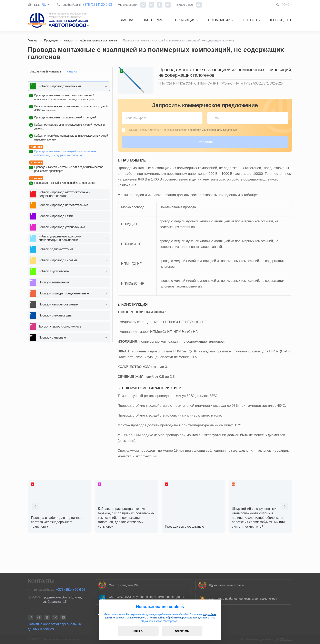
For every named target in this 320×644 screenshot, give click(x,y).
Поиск (284, 5)
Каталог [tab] (72, 71)
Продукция (185, 20)
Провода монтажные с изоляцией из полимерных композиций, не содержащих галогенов (63, 153)
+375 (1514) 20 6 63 (97, 5)
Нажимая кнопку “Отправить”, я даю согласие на (182, 130)
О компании (219, 20)
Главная (127, 20)
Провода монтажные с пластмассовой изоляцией (63, 118)
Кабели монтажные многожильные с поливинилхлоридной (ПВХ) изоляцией (68, 108)
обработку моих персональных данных (212, 130)
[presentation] (35, 506)
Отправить (205, 142)
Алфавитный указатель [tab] (46, 71)
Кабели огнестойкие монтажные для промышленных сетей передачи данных (69, 138)
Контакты (252, 20)
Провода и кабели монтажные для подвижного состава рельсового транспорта (66, 169)
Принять (138, 631)
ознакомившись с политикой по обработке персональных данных (167, 618)
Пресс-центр (280, 20)
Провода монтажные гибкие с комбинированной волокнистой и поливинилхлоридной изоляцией (62, 97)
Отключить (182, 631)
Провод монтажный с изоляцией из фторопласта (62, 183)
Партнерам (152, 20)
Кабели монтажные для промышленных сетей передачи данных (67, 126)
